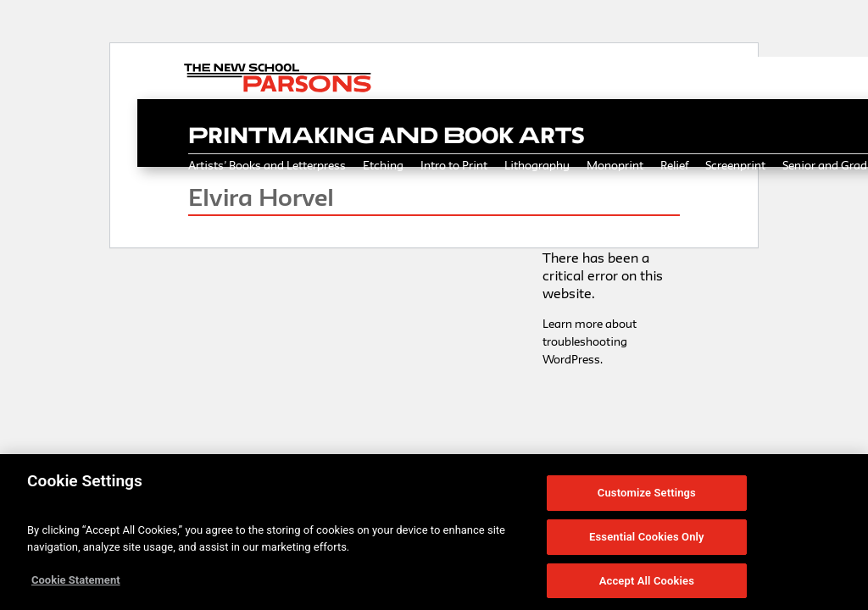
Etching (383, 165)
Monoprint (615, 165)
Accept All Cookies (647, 585)
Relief (674, 165)
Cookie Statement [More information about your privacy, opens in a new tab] (76, 585)
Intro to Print (454, 165)
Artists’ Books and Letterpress (267, 165)
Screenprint (735, 165)
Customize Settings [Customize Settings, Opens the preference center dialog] (647, 498)
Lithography (537, 165)
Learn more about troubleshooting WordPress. (590, 341)
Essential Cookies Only (647, 541)
